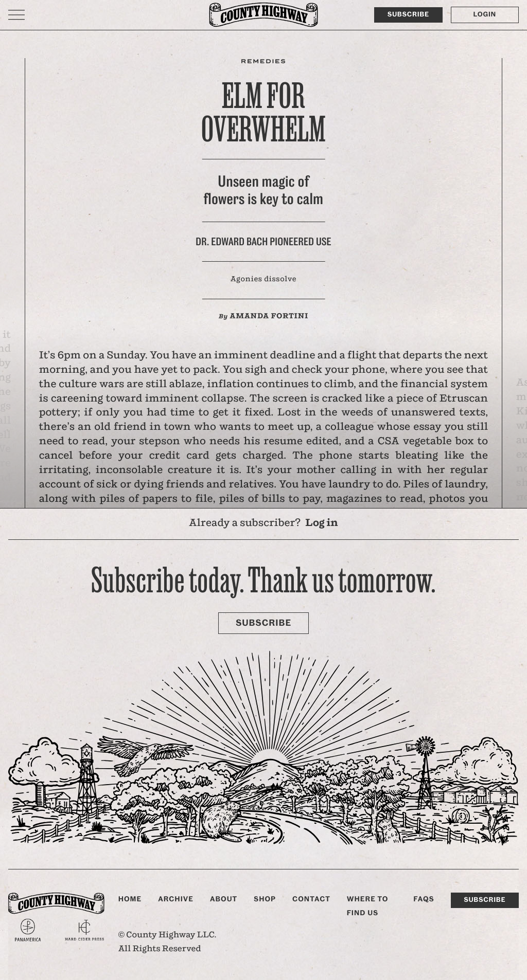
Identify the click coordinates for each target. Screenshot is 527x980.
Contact (311, 899)
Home (130, 899)
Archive (176, 899)
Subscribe (408, 15)
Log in (322, 524)
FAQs (424, 899)
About (224, 899)
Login (485, 15)
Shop (265, 899)
